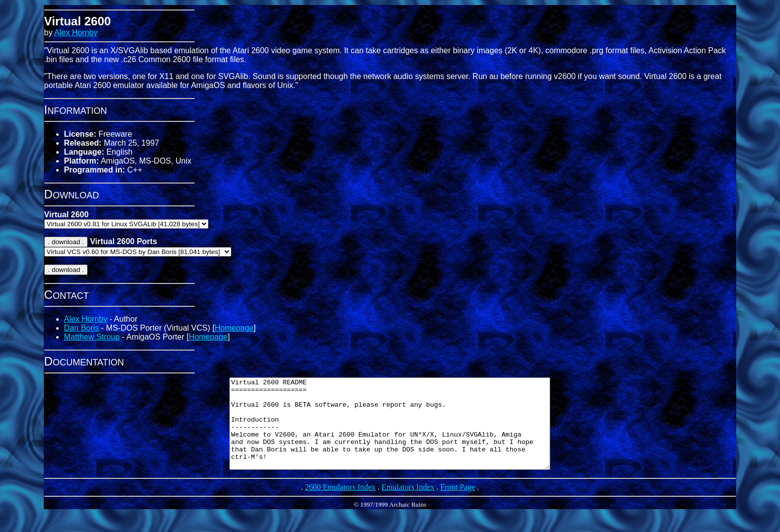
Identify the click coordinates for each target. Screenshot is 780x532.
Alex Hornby (76, 33)
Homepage (234, 328)
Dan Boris (82, 328)
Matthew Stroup (92, 337)
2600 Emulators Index (340, 505)
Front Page (458, 505)
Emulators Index (408, 505)
